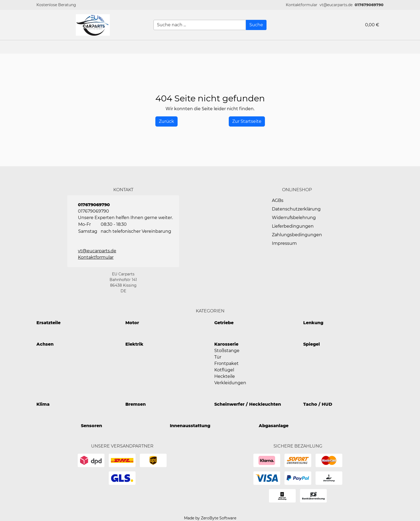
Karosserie (226, 344)
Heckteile (225, 376)
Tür (218, 357)
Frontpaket (226, 363)
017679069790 (369, 5)
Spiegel (312, 344)
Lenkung (313, 323)
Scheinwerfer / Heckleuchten (248, 404)
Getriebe (224, 323)
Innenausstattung (190, 426)
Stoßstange (227, 351)
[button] (302, 5)
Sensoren (91, 426)
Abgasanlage (274, 426)
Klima (43, 404)
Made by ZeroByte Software (210, 518)
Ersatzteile (48, 323)
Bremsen (136, 404)
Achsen (45, 344)
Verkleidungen (230, 383)
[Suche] (256, 25)
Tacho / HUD (318, 404)
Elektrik (134, 344)
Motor (132, 323)
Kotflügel (224, 370)
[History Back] (166, 121)
